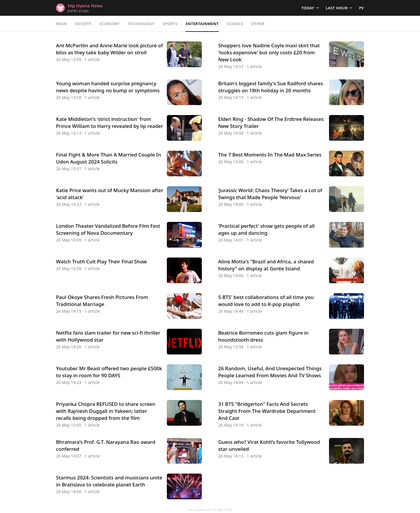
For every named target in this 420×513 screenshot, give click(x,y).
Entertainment (202, 24)
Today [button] (308, 8)
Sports (170, 24)
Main (62, 24)
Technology (141, 24)
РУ (362, 8)
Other (258, 24)
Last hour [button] (337, 8)
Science (235, 24)
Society (83, 24)
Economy (110, 24)
